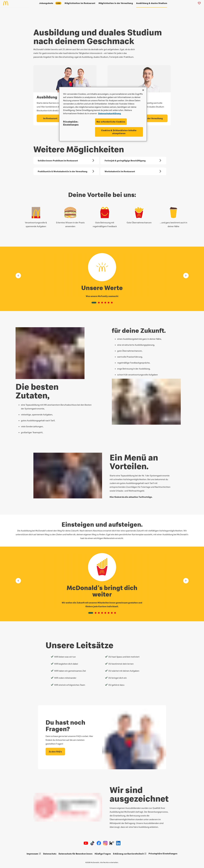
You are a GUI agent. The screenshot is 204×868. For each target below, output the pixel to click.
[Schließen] (143, 90)
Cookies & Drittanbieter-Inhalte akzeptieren (119, 132)
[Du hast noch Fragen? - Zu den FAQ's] (55, 750)
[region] (103, 114)
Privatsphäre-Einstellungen (71, 123)
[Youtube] (86, 843)
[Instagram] (105, 843)
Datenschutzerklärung (110, 113)
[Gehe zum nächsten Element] (186, 274)
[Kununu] (112, 843)
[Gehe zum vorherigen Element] (18, 274)
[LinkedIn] (118, 843)
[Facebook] (99, 843)
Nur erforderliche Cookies (111, 122)
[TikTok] (92, 843)
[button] (94, 301)
